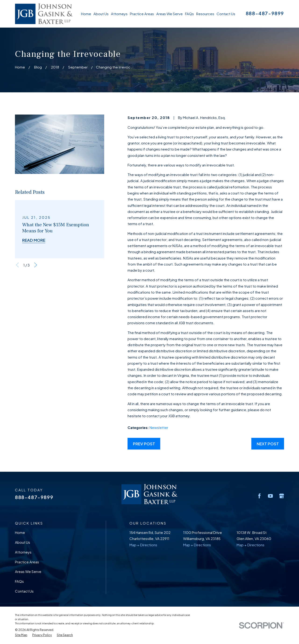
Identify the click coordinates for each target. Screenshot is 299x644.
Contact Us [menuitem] (226, 14)
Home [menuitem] (86, 14)
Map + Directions (143, 545)
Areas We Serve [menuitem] (169, 14)
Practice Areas (27, 562)
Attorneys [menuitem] (119, 14)
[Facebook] (259, 496)
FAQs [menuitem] (189, 14)
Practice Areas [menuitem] (142, 14)
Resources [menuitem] (205, 14)
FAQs (19, 581)
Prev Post (144, 444)
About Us (23, 542)
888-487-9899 (265, 13)
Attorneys (23, 552)
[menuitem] (21, 635)
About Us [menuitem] (101, 14)
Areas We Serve (28, 571)
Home (20, 532)
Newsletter (159, 427)
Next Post (268, 444)
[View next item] (36, 265)
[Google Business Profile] (282, 496)
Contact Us (24, 591)
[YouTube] (270, 496)
